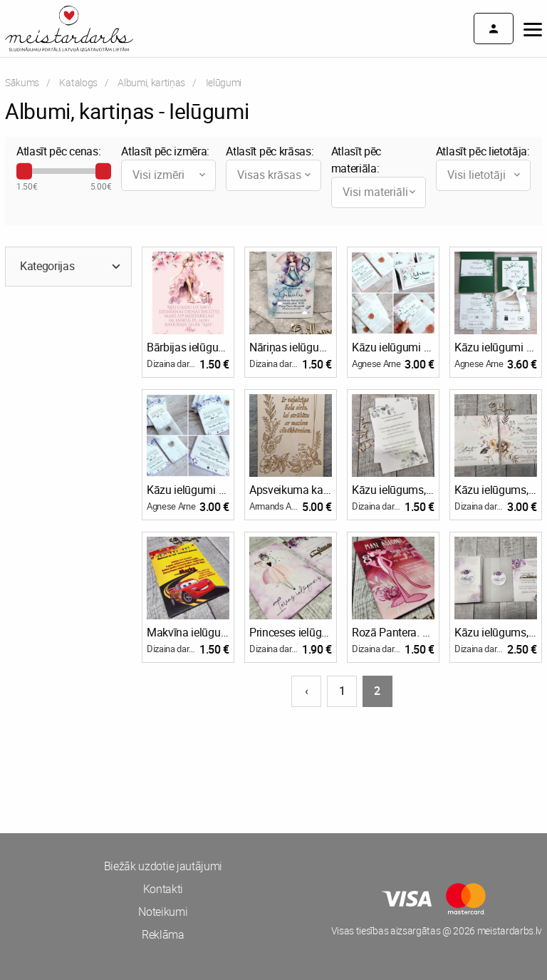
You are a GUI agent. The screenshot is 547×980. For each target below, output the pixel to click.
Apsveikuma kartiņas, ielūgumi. (291, 490)
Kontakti (163, 889)
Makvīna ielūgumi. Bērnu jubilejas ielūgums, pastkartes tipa (188, 632)
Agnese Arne (376, 363)
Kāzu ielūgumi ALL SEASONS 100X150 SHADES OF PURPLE (188, 490)
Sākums (22, 82)
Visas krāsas (275, 175)
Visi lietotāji (485, 175)
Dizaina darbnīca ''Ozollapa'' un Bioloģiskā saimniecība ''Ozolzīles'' (173, 363)
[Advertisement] (137, 762)
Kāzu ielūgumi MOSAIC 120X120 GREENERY (496, 347)
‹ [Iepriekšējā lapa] (307, 691)
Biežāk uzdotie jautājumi (163, 866)
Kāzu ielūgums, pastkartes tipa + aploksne (496, 490)
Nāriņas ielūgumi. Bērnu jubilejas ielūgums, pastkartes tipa (291, 347)
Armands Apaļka (276, 506)
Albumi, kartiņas (151, 82)
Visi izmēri (170, 175)
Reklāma (163, 934)
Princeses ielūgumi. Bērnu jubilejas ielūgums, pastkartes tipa (291, 632)
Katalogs (78, 82)
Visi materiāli (380, 192)
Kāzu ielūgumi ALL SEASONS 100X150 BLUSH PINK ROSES (393, 347)
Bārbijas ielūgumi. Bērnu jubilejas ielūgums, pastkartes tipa (188, 347)
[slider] (24, 171)
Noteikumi (163, 912)
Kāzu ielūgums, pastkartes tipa (393, 490)
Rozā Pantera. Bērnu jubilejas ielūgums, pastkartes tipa (393, 632)
